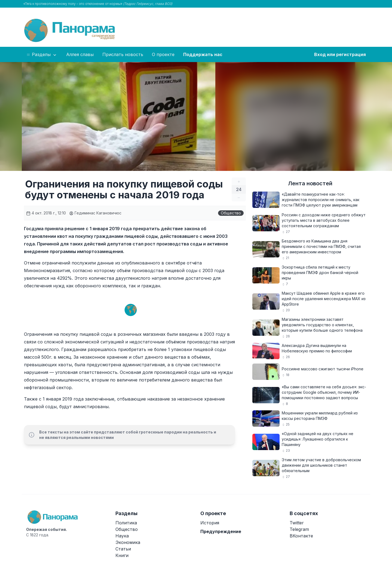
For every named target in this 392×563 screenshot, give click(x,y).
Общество (231, 213)
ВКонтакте (301, 536)
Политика (126, 523)
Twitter (297, 523)
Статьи (123, 549)
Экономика (128, 542)
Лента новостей (310, 183)
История (210, 523)
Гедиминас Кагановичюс (95, 213)
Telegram (299, 529)
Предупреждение (221, 531)
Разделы (42, 55)
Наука (122, 536)
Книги (122, 555)
